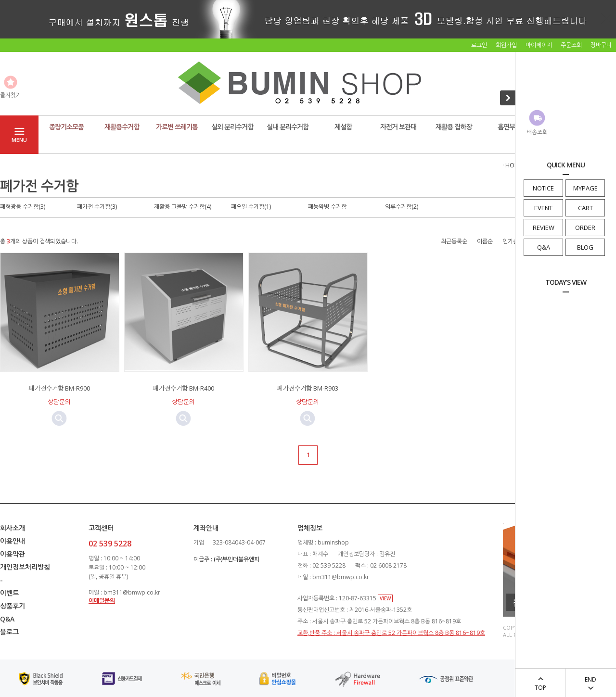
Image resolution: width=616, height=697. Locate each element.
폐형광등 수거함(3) (23, 207)
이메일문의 (102, 601)
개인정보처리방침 (25, 567)
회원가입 (506, 45)
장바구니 (601, 45)
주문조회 (571, 45)
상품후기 (13, 606)
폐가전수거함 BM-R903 (308, 388)
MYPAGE (585, 188)
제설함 (343, 127)
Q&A (544, 247)
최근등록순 (454, 241)
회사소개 (13, 528)
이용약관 (13, 554)
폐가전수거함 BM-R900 (59, 388)
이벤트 (9, 593)
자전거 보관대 (398, 127)
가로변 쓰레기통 (177, 127)
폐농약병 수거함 (327, 207)
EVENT (543, 208)
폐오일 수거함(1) (251, 207)
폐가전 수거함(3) (97, 207)
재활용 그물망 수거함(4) (183, 207)
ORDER (585, 228)
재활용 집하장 (454, 127)
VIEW (385, 598)
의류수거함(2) (402, 207)
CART (585, 208)
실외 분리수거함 (232, 127)
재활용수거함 (122, 127)
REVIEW (544, 228)
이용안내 (13, 541)
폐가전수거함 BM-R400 (184, 388)
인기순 (510, 241)
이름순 (485, 241)
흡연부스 (509, 127)
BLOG (585, 247)
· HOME (512, 165)
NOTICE (543, 188)
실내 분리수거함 (288, 127)
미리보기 (59, 418)
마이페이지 (539, 45)
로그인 (479, 45)
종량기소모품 (66, 127)
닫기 (606, 18)
